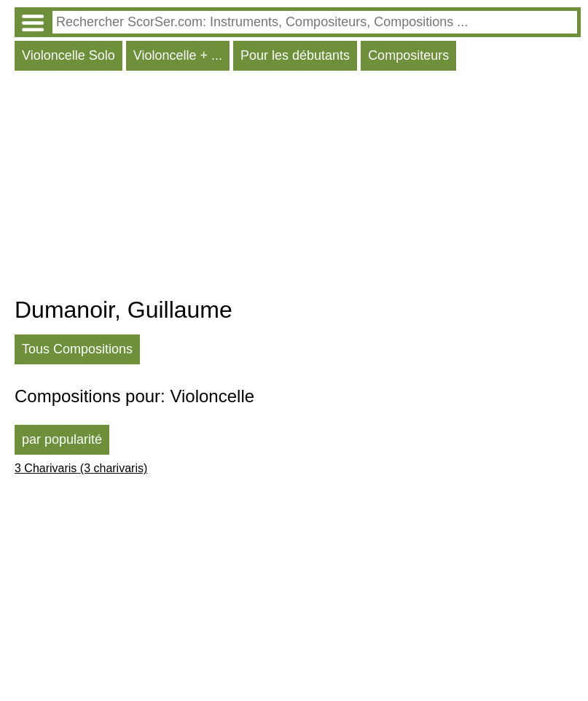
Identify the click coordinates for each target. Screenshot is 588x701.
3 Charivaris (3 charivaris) (81, 468)
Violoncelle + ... (178, 55)
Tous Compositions (77, 349)
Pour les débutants (295, 55)
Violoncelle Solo (68, 55)
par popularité (62, 439)
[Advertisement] (298, 187)
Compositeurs (408, 55)
